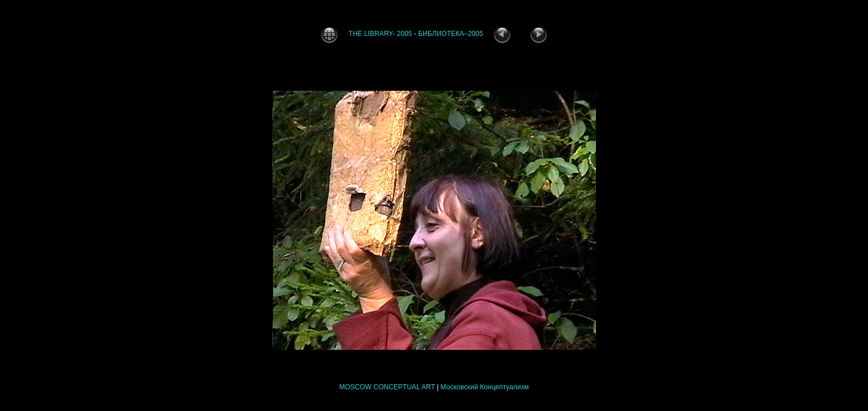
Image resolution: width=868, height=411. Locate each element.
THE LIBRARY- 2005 (380, 34)
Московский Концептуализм (484, 387)
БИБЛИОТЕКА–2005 (451, 34)
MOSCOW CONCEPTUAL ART (387, 387)
